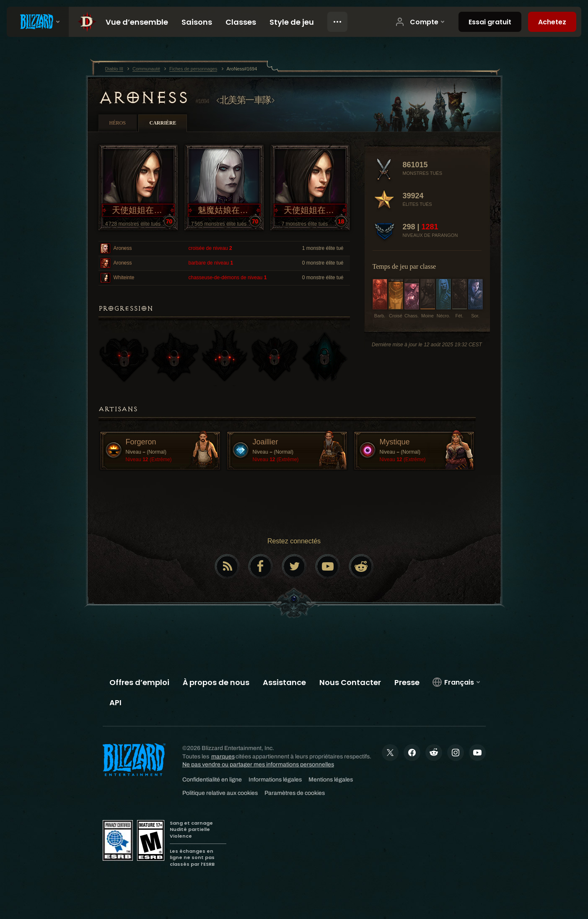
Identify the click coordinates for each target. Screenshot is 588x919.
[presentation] (38, 22)
